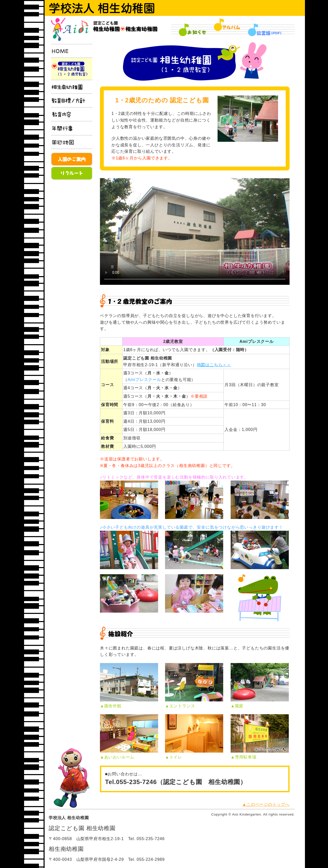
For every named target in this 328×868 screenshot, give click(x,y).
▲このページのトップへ (266, 804)
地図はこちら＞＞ (214, 365)
